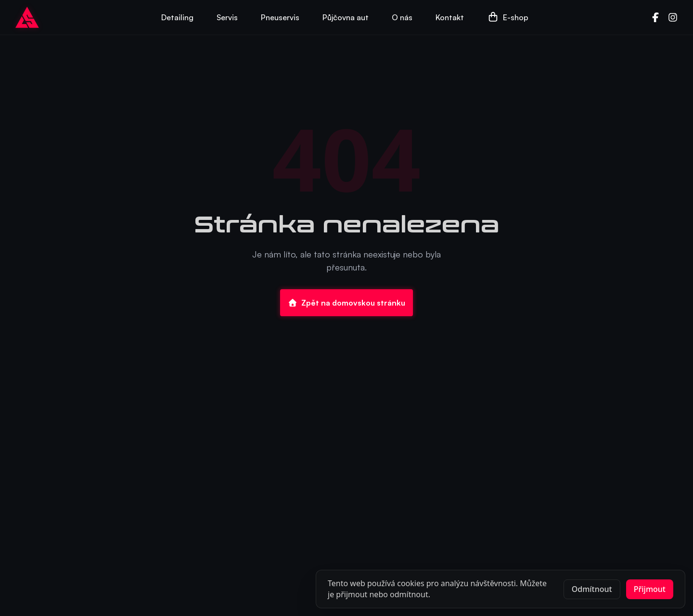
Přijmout (650, 589)
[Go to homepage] (27, 17)
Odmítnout (592, 589)
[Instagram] (673, 17)
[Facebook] (655, 17)
